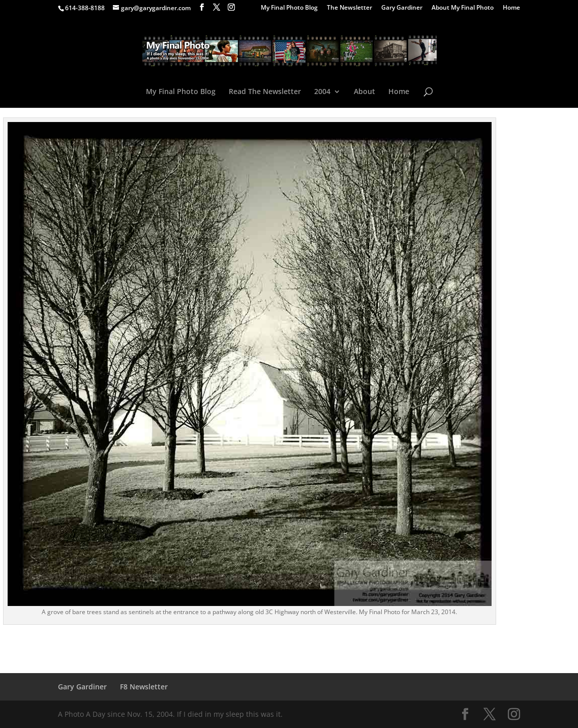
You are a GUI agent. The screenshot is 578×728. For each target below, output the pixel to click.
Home (511, 8)
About (364, 92)
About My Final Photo (463, 8)
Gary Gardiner (402, 8)
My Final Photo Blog (289, 8)
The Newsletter (349, 8)
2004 (322, 92)
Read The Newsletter (265, 92)
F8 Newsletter (144, 687)
